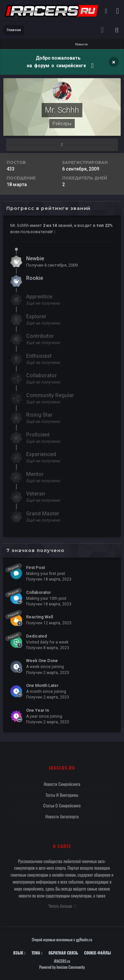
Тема (37, 953)
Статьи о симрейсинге (62, 805)
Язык (20, 953)
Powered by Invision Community (62, 967)
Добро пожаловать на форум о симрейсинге (57, 62)
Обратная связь (63, 953)
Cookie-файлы (97, 953)
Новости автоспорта (62, 816)
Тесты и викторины (62, 795)
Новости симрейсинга (62, 784)
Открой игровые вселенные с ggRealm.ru (62, 939)
